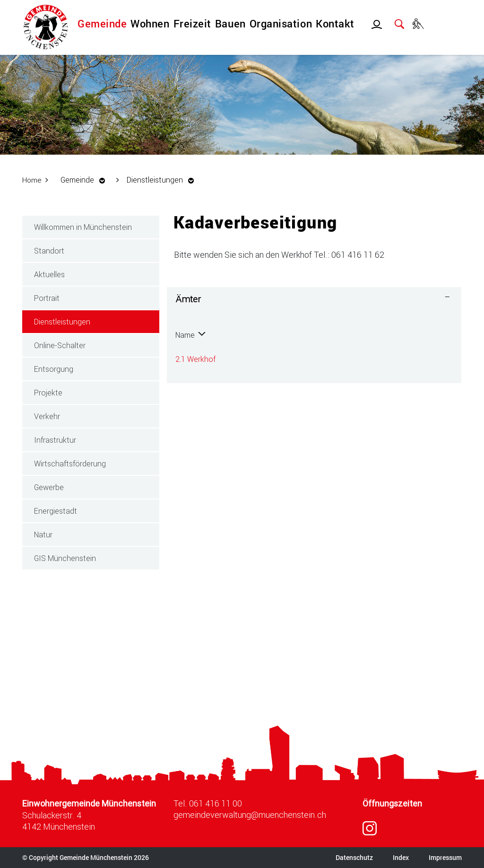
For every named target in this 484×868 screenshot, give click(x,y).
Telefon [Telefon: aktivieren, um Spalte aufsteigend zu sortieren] (255, 335)
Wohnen (150, 23)
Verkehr (47, 416)
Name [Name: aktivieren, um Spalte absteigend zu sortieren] (185, 335)
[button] (86, 180)
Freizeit (192, 23)
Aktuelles (49, 274)
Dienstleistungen (84, 321)
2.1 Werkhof (195, 359)
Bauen (230, 23)
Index (401, 857)
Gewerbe (49, 487)
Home (32, 180)
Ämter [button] (188, 299)
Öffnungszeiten (392, 803)
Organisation (281, 23)
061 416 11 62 (266, 359)
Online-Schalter (60, 345)
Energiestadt (56, 511)
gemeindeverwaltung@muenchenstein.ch (250, 815)
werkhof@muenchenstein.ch (367, 359)
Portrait (47, 298)
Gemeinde (102, 23)
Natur (43, 534)
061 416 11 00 (216, 803)
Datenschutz (354, 857)
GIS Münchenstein (65, 558)
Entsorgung (54, 369)
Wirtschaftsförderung (70, 463)
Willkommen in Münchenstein (83, 227)
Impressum (445, 857)
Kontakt (335, 23)
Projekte (48, 392)
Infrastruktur (55, 440)
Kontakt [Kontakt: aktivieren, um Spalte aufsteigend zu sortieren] (332, 335)
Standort (49, 250)
